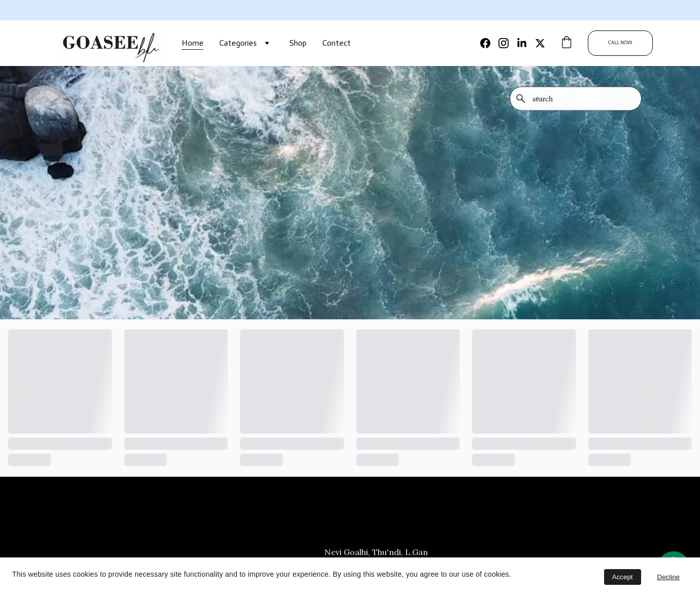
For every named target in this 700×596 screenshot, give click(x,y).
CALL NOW (620, 43)
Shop (298, 43)
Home (193, 43)
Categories (238, 43)
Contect (337, 43)
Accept (623, 577)
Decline (669, 577)
